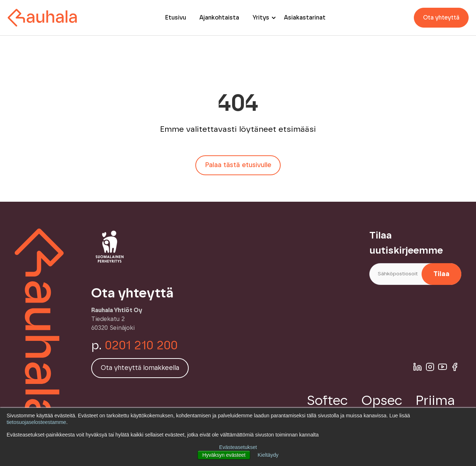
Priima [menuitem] (435, 401)
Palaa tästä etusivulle (238, 165)
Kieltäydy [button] (268, 455)
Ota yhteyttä (441, 18)
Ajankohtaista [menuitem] (219, 18)
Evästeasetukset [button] (238, 447)
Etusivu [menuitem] (176, 18)
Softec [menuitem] (327, 401)
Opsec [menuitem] (382, 401)
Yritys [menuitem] (261, 18)
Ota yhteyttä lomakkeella (140, 368)
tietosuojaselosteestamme (36, 422)
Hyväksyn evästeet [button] (224, 455)
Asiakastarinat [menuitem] (305, 18)
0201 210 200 (141, 346)
